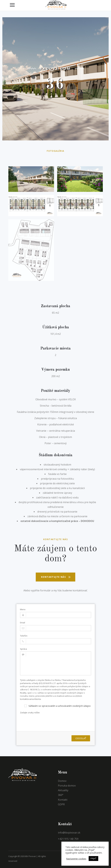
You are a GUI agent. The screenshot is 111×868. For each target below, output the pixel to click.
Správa (23, 649)
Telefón (24, 636)
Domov (62, 781)
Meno (23, 609)
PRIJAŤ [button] (93, 858)
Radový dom (55, 68)
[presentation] (44, 721)
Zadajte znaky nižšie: (30, 713)
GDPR (61, 804)
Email (23, 623)
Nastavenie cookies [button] (76, 859)
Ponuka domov (67, 786)
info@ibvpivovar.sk (69, 833)
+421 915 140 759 (68, 839)
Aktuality (63, 790)
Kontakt (63, 800)
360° (61, 795)
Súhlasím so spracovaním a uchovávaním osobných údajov (57, 706)
